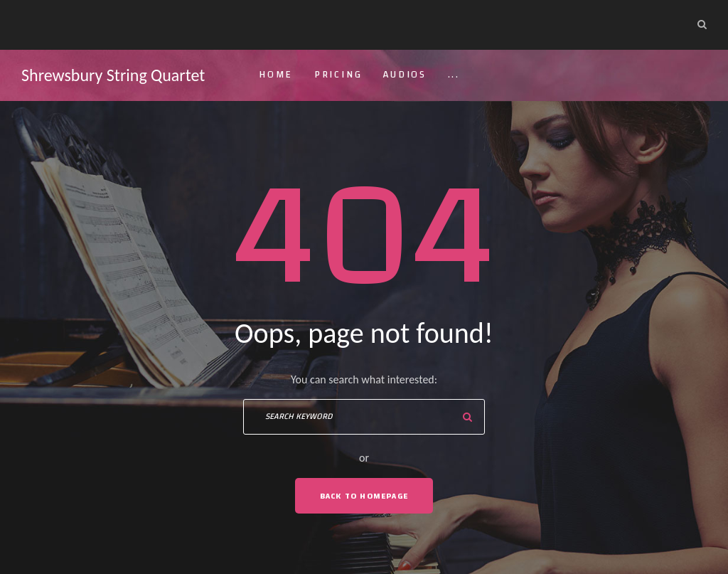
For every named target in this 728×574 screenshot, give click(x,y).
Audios (405, 75)
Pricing (338, 75)
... (454, 75)
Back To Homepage (364, 496)
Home (276, 75)
